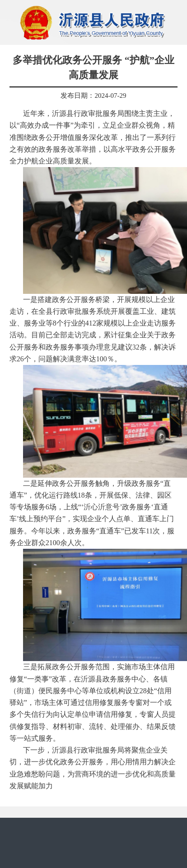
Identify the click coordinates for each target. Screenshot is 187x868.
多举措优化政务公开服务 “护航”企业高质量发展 (93, 67)
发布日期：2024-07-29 (93, 96)
